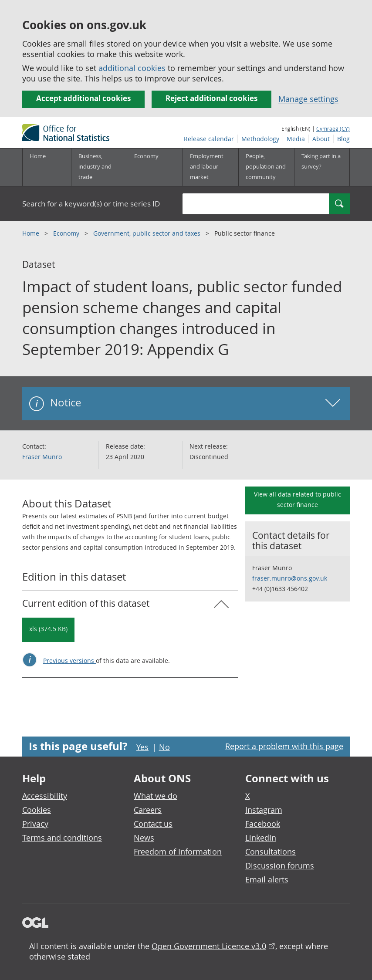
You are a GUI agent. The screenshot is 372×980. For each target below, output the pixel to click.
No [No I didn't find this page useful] (164, 747)
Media (296, 139)
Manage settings (308, 99)
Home (38, 156)
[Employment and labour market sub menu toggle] (210, 167)
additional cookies (132, 68)
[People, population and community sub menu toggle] (266, 167)
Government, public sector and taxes (148, 233)
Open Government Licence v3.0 (209, 946)
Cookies (37, 810)
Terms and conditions (62, 838)
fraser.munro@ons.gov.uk (290, 578)
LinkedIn (261, 838)
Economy (67, 233)
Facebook (263, 824)
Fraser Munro (42, 457)
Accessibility (45, 796)
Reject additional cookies (211, 98)
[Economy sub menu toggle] (155, 167)
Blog (343, 139)
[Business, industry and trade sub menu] (99, 167)
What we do (156, 796)
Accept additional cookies (83, 98)
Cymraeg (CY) (333, 128)
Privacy (35, 824)
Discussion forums (280, 865)
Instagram (264, 810)
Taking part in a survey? (321, 161)
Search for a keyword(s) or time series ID (91, 204)
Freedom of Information (178, 852)
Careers (148, 810)
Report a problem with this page (284, 746)
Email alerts (267, 879)
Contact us (153, 824)
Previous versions (69, 661)
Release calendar (209, 139)
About (321, 139)
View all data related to (298, 499)
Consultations (271, 852)
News (144, 838)
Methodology (260, 139)
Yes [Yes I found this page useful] (142, 747)
